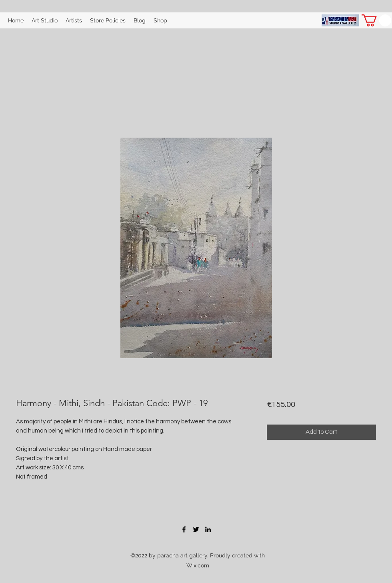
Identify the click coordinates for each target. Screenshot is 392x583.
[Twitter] (196, 529)
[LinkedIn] (208, 529)
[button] (376, 20)
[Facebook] (184, 529)
